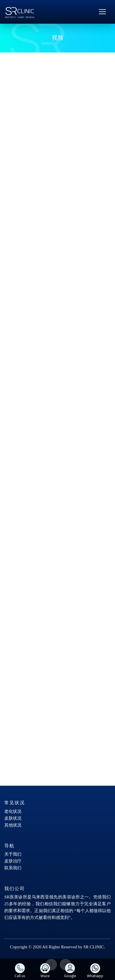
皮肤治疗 (13, 861)
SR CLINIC (94, 947)
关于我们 (13, 854)
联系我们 (13, 868)
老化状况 (13, 811)
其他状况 (13, 825)
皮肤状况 (13, 818)
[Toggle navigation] (102, 12)
